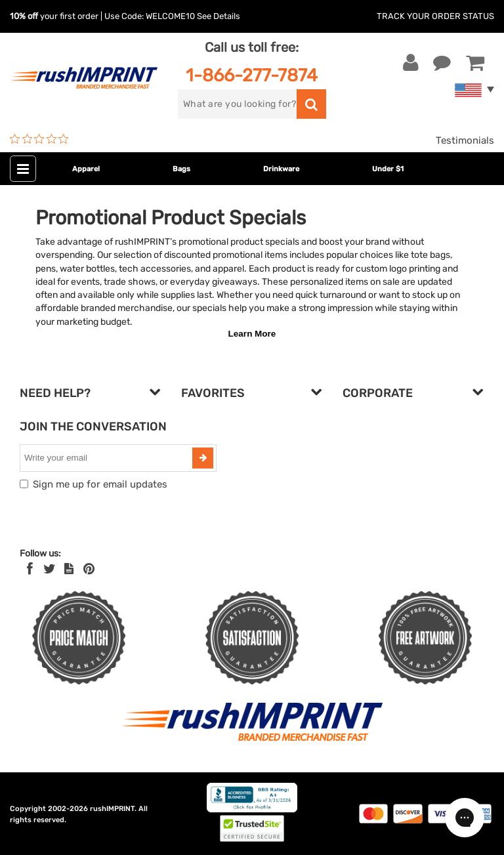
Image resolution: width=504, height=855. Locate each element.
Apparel (86, 169)
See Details (219, 16)
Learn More (252, 334)
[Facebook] (30, 569)
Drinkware (281, 169)
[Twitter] (50, 569)
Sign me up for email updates (100, 484)
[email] (108, 458)
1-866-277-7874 (252, 75)
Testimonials (465, 140)
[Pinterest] (89, 569)
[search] (237, 104)
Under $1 (388, 169)
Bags (181, 169)
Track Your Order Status (435, 16)
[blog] (69, 569)
